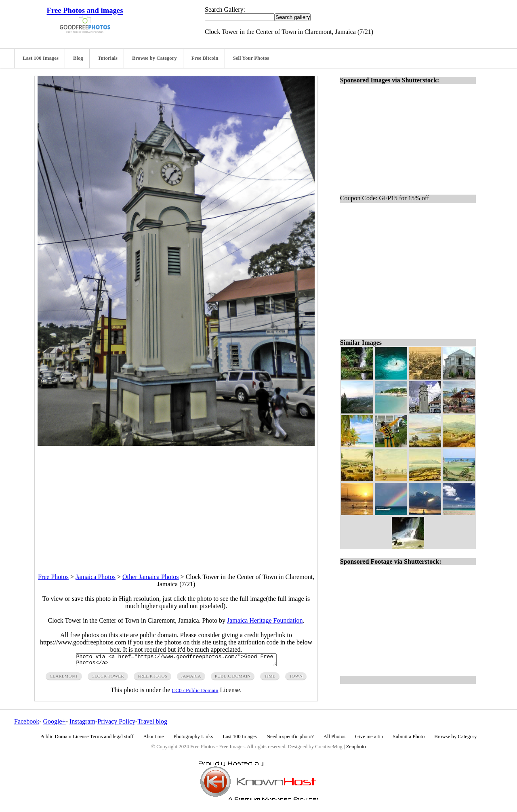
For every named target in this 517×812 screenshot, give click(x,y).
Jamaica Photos (96, 577)
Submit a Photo (409, 739)
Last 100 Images (41, 58)
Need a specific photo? (290, 739)
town (296, 678)
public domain (233, 678)
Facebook (27, 724)
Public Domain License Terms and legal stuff (87, 739)
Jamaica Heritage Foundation (265, 620)
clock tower (108, 678)
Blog (78, 58)
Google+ (55, 724)
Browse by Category (154, 58)
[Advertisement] (176, 502)
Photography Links (193, 739)
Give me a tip (369, 739)
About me (154, 739)
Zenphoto (356, 749)
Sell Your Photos (251, 58)
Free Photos (53, 577)
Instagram (82, 724)
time (270, 678)
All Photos (334, 739)
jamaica (191, 678)
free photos (152, 678)
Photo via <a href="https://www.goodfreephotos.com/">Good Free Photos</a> (176, 661)
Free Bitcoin (205, 58)
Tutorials (108, 58)
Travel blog (152, 724)
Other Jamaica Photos (151, 577)
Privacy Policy (116, 724)
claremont (64, 678)
